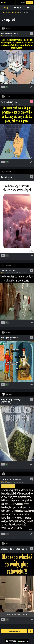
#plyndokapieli (17, 179)
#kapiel (13, 36)
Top (28, 8)
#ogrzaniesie (21, 104)
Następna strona (14, 631)
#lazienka (16, 273)
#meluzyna (18, 340)
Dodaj (6, 8)
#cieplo (12, 104)
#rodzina (8, 36)
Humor (2, 104)
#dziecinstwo (12, 483)
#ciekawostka (19, 404)
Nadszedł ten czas (9, 102)
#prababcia (21, 483)
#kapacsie (27, 179)
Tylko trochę (7, 177)
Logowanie (23, 3)
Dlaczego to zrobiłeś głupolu (14, 549)
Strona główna (5, 13)
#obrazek (9, 404)
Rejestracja (29, 3)
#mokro (25, 273)
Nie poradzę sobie (9, 34)
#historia (3, 483)
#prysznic (28, 404)
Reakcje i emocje (5, 481)
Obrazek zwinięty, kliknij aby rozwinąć (16, 614)
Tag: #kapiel (16, 13)
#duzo (12, 179)
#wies (17, 483)
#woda (12, 273)
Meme (2, 36)
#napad (16, 36)
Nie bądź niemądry (10, 338)
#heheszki (9, 340)
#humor (13, 404)
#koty (12, 551)
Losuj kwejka (31, 632)
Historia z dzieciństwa (11, 479)
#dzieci (8, 273)
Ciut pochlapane (8, 271)
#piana (23, 179)
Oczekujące (17, 8)
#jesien (16, 104)
